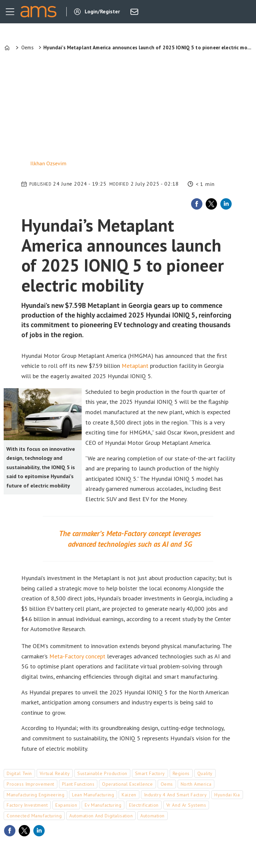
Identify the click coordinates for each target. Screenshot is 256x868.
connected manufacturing (34, 816)
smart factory (150, 773)
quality (205, 773)
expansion (66, 805)
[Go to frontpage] (38, 12)
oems (167, 784)
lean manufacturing (93, 795)
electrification (144, 805)
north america (196, 784)
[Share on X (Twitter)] (211, 204)
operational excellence (127, 784)
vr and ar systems (186, 805)
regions (181, 773)
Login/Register (102, 11)
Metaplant (135, 366)
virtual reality (55, 773)
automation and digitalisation (101, 816)
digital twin (19, 773)
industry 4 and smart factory (175, 795)
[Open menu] (10, 12)
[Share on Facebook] (197, 204)
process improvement (30, 784)
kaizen (129, 795)
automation (152, 816)
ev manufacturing (103, 805)
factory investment (27, 805)
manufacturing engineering (35, 795)
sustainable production (102, 773)
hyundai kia (227, 795)
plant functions (78, 784)
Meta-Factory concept (77, 656)
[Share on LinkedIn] (226, 204)
